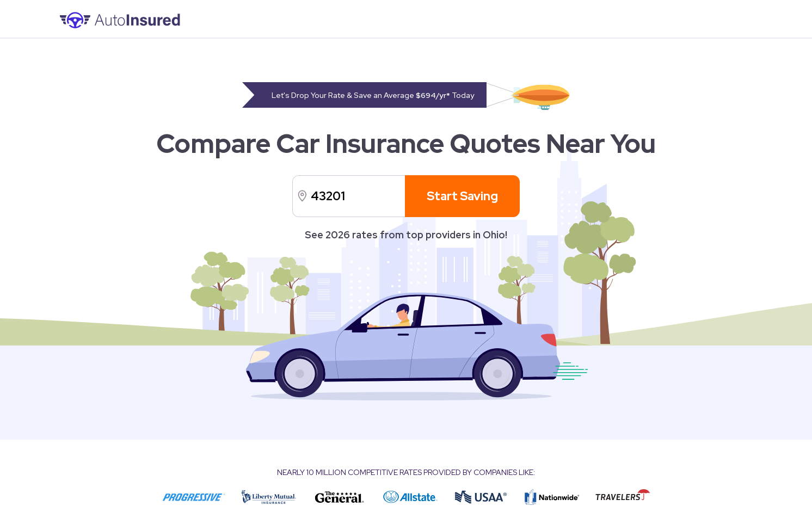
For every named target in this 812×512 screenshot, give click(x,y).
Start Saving (462, 196)
